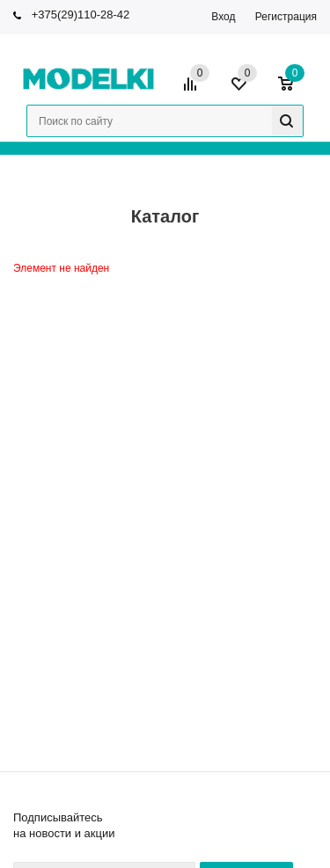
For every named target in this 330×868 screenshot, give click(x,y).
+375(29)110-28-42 (81, 15)
